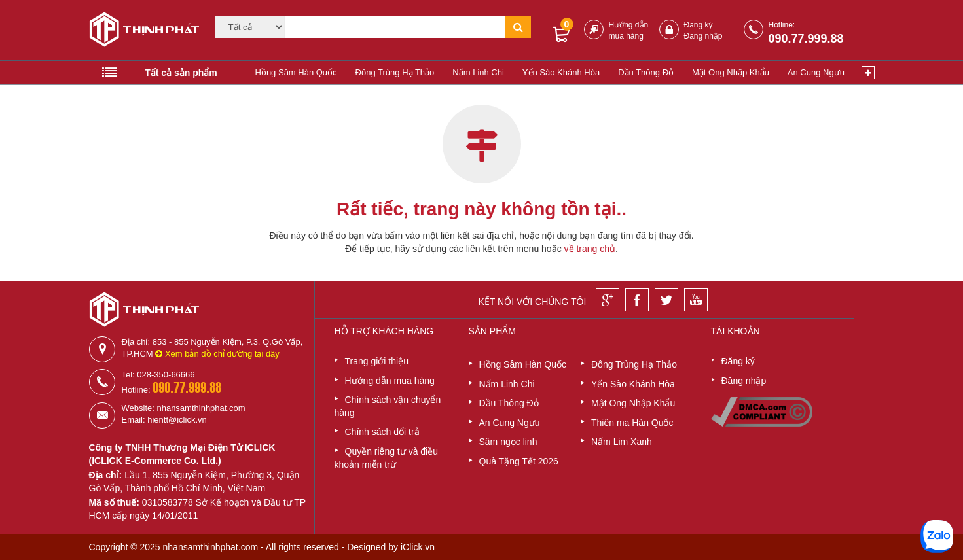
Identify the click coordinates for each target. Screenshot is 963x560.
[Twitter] (666, 300)
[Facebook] (637, 300)
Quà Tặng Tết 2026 (519, 461)
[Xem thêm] (868, 73)
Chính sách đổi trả (382, 432)
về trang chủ (590, 249)
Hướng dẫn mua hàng (390, 381)
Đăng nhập (703, 36)
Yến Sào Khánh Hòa (561, 72)
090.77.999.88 (806, 39)
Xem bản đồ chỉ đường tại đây (217, 354)
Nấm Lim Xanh (622, 442)
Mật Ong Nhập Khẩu (731, 72)
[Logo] (140, 31)
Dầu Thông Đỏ (646, 72)
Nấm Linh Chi (478, 72)
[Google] (608, 300)
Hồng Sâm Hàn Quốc (296, 72)
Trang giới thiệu (377, 361)
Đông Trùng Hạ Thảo (395, 72)
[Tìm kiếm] (395, 27)
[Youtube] (696, 300)
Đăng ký (699, 25)
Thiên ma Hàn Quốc (632, 423)
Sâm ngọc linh (508, 442)
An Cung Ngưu (816, 72)
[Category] (250, 27)
